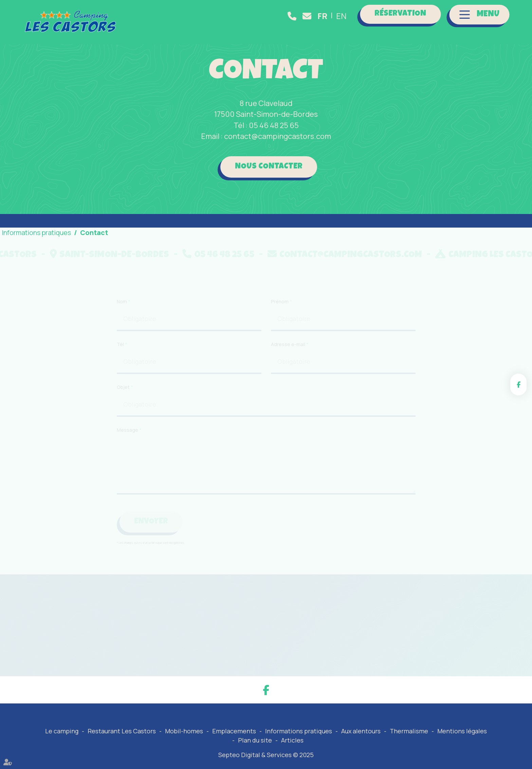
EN (341, 16)
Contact (94, 233)
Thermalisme (409, 731)
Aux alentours (361, 731)
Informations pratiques (299, 731)
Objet (124, 412)
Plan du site (255, 740)
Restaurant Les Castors (122, 731)
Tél (121, 369)
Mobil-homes (184, 731)
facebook (518, 385)
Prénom (280, 326)
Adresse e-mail (289, 369)
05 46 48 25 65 (293, 16)
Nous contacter (269, 167)
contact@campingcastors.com (308, 16)
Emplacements (234, 731)
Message (128, 455)
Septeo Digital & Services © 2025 (266, 755)
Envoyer (151, 547)
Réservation (400, 14)
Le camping (62, 731)
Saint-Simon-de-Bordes (147, 255)
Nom (122, 326)
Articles (292, 740)
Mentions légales (462, 731)
